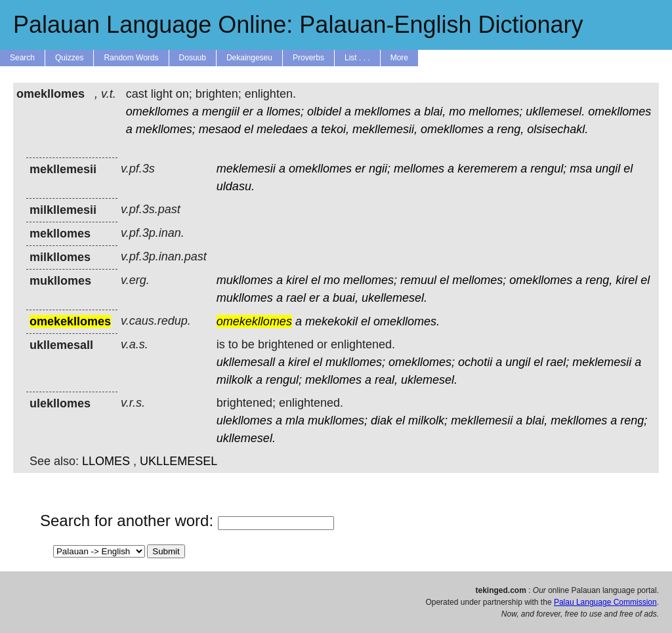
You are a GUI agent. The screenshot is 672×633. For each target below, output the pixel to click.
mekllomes (383, 112)
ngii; (380, 169)
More (399, 58)
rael (296, 298)
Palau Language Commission (605, 602)
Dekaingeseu (249, 58)
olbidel (324, 112)
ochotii (475, 362)
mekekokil (331, 321)
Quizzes (69, 58)
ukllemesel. (555, 112)
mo (457, 112)
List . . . (357, 58)
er (248, 112)
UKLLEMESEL (178, 461)
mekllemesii (482, 420)
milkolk (235, 380)
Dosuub (193, 58)
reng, (510, 129)
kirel (297, 280)
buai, (346, 298)
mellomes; (495, 112)
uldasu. (236, 186)
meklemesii (246, 169)
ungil (608, 169)
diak (382, 420)
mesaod (220, 129)
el (249, 129)
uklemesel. (429, 380)
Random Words (131, 58)
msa (581, 169)
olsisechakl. (557, 129)
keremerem (487, 169)
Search (22, 58)
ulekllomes (244, 420)
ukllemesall (246, 362)
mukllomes (245, 280)
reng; (634, 420)
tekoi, (335, 129)
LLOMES (106, 461)
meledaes (282, 129)
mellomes (419, 169)
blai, (435, 112)
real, (386, 380)
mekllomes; (166, 129)
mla (295, 420)
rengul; (548, 169)
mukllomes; (355, 362)
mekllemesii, (385, 129)
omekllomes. (407, 321)
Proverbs (308, 58)
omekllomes (157, 112)
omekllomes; (422, 362)
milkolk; (428, 420)
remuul (418, 280)
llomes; (285, 112)
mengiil (221, 112)
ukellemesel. (394, 298)
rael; (557, 362)
